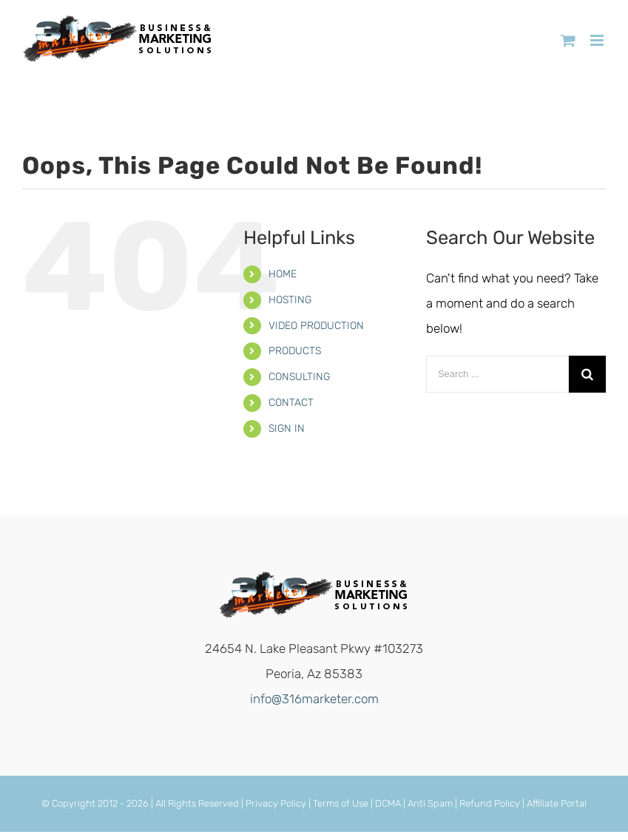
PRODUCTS (295, 351)
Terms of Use (341, 803)
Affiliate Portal (557, 803)
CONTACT (291, 403)
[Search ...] (497, 374)
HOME (283, 274)
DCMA (388, 803)
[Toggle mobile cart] (568, 40)
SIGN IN (287, 429)
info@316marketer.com (314, 699)
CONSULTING (299, 377)
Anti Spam (430, 803)
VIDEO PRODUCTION (316, 326)
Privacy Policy (276, 803)
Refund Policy (490, 803)
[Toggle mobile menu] (598, 40)
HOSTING (290, 300)
